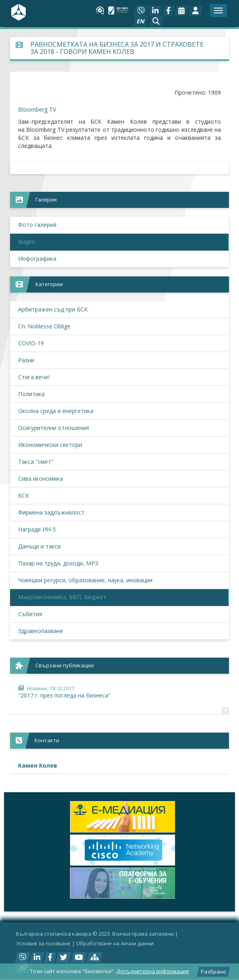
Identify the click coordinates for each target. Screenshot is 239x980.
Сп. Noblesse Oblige (44, 326)
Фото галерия (37, 225)
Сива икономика (40, 479)
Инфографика (37, 258)
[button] (156, 21)
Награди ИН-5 (37, 529)
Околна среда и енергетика (56, 411)
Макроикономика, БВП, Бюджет (62, 597)
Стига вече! (34, 377)
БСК (24, 495)
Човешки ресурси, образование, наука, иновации (85, 580)
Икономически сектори (50, 445)
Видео (27, 242)
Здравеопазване (41, 631)
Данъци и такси (39, 546)
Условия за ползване (43, 943)
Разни (26, 360)
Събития (30, 614)
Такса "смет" (36, 462)
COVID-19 (31, 343)
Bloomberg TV (37, 109)
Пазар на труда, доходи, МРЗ (58, 563)
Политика (31, 394)
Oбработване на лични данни (115, 943)
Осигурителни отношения (54, 428)
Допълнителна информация (152, 971)
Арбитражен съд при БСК (53, 309)
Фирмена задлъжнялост (51, 512)
